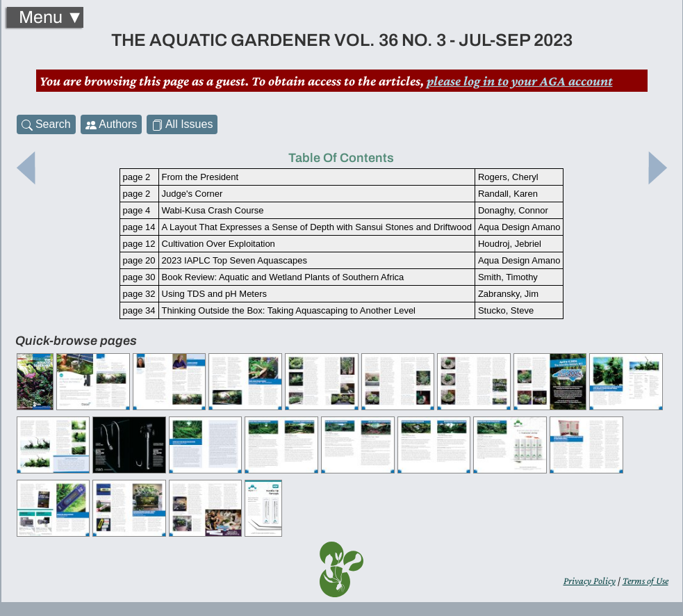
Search (46, 124)
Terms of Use (645, 581)
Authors (112, 124)
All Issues (182, 124)
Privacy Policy (590, 581)
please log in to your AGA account (520, 81)
